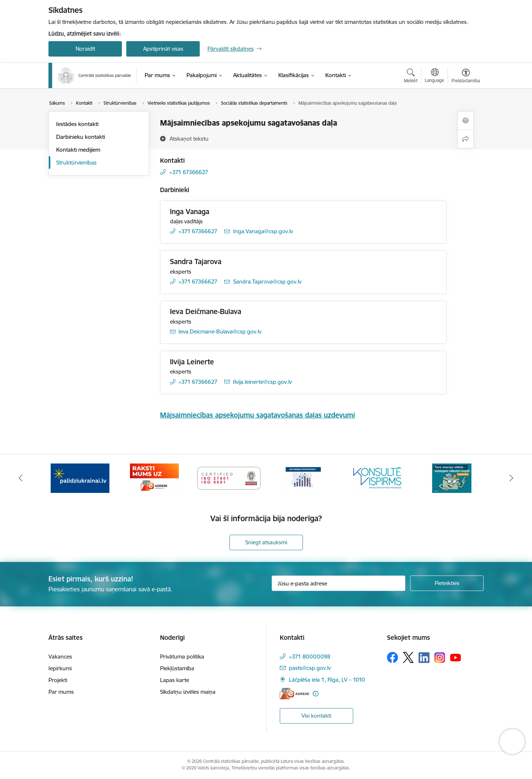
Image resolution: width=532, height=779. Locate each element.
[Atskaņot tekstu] (189, 138)
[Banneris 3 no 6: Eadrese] (154, 478)
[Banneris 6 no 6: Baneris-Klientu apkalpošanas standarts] (377, 478)
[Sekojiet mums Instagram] (440, 658)
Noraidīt (85, 49)
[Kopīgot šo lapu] (466, 139)
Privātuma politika (182, 657)
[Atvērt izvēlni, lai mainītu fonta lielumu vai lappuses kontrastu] (466, 77)
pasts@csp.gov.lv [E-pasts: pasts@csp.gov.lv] (310, 668)
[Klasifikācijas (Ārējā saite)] (294, 75)
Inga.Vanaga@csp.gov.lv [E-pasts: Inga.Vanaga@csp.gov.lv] (263, 231)
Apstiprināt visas (163, 49)
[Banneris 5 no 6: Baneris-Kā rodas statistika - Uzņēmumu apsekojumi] (303, 478)
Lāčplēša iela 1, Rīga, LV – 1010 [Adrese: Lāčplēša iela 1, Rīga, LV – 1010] (327, 680)
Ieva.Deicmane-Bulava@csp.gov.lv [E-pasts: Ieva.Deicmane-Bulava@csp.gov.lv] (220, 331)
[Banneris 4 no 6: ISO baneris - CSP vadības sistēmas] (229, 478)
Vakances (60, 657)
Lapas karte (175, 680)
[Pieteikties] (447, 583)
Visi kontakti (316, 716)
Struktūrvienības (76, 163)
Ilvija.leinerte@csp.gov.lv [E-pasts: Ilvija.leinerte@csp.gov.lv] (263, 382)
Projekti (58, 680)
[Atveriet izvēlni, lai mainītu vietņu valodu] (435, 76)
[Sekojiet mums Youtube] (456, 657)
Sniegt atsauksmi (266, 542)
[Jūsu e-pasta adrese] (339, 583)
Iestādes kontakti (77, 124)
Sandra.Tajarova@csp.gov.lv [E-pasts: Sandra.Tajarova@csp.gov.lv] (267, 282)
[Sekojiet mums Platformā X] (408, 657)
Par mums (61, 692)
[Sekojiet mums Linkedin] (424, 658)
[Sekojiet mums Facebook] (392, 657)
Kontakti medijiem (78, 150)
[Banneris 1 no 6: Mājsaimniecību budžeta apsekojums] (452, 478)
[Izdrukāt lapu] (466, 121)
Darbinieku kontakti (81, 137)
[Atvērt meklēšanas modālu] (411, 77)
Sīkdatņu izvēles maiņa (188, 692)
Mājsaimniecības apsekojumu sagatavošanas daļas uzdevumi (258, 415)
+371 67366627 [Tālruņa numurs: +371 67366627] (189, 172)
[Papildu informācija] (316, 694)
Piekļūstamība (177, 668)
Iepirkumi (60, 668)
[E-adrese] (294, 694)
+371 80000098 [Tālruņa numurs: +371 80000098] (310, 657)
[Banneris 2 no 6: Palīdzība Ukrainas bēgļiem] (80, 478)
